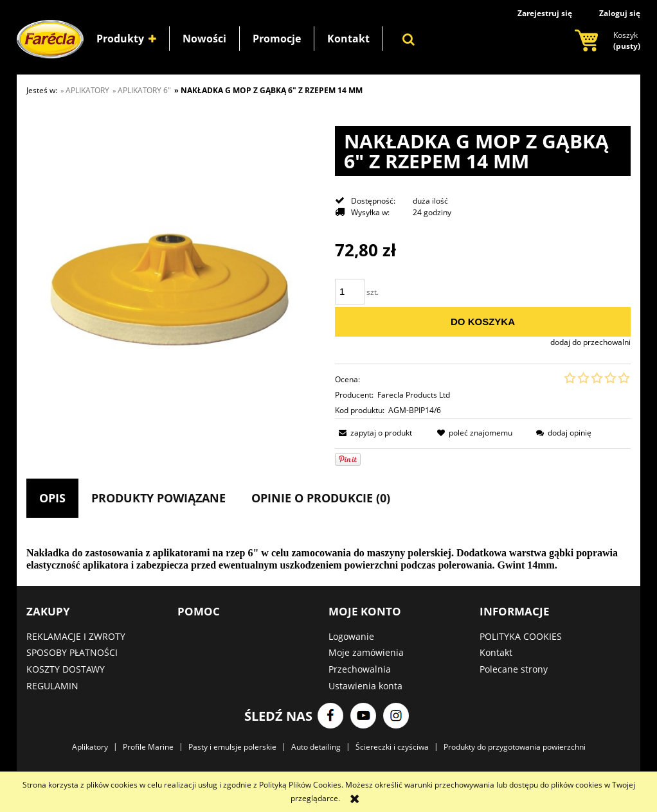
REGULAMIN (52, 686)
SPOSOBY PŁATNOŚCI (72, 652)
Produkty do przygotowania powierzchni (515, 747)
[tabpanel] (328, 560)
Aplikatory (90, 747)
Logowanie (351, 636)
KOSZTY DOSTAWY (66, 669)
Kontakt (496, 652)
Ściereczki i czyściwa (392, 747)
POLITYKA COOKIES (521, 636)
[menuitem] (126, 39)
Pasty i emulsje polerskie (232, 747)
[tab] (52, 498)
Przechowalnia (360, 669)
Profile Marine (148, 747)
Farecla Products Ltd (414, 395)
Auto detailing (316, 747)
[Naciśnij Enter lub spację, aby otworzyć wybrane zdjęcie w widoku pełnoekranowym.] (174, 286)
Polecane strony (514, 669)
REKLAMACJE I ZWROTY (76, 636)
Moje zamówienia (366, 652)
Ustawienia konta (365, 686)
